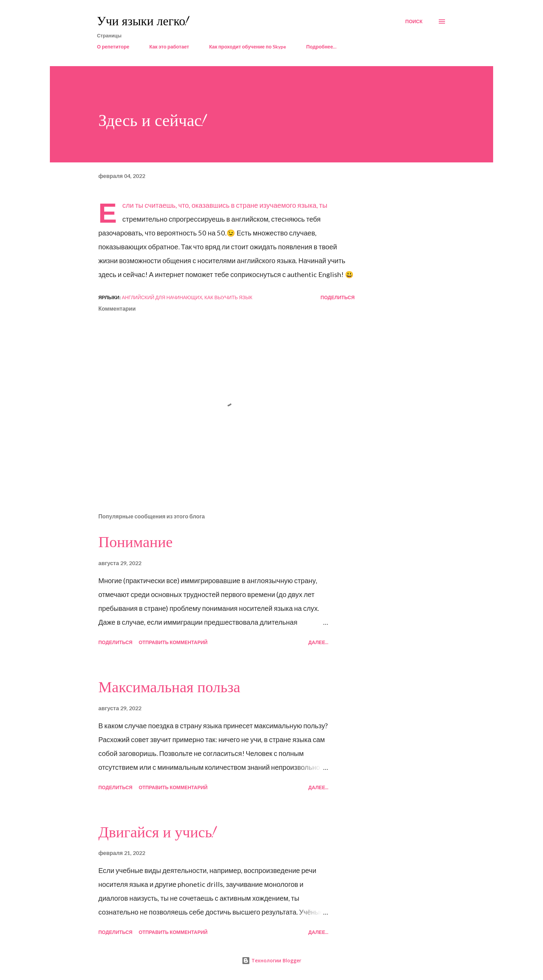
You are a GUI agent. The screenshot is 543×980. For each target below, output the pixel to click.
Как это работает (169, 47)
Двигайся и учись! (157, 832)
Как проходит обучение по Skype (248, 47)
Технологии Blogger (271, 960)
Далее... (318, 642)
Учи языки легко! (143, 21)
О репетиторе (113, 47)
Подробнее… (321, 47)
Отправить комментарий (173, 642)
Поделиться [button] (338, 297)
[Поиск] (414, 21)
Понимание (136, 542)
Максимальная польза (169, 687)
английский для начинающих (162, 297)
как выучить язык (228, 297)
